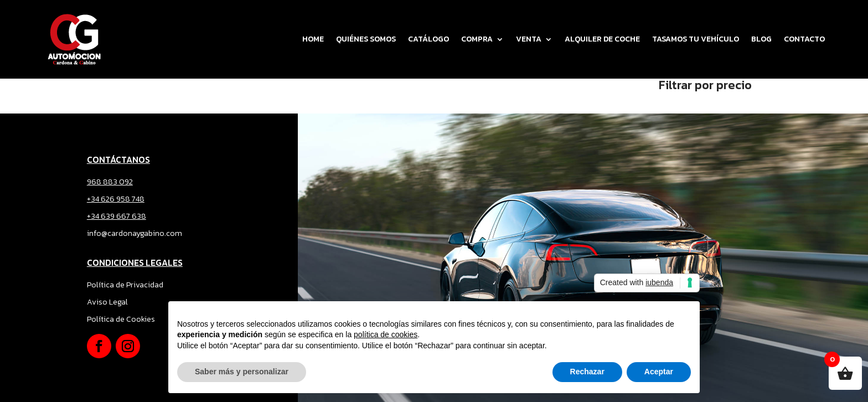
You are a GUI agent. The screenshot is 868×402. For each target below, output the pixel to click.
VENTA (529, 39)
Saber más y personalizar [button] (242, 372)
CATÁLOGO (428, 39)
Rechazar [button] (587, 372)
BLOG (761, 39)
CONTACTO (804, 39)
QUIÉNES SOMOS (366, 39)
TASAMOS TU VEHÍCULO (696, 39)
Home (313, 39)
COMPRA (477, 39)
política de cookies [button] (386, 334)
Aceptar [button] (659, 372)
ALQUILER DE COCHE (602, 39)
